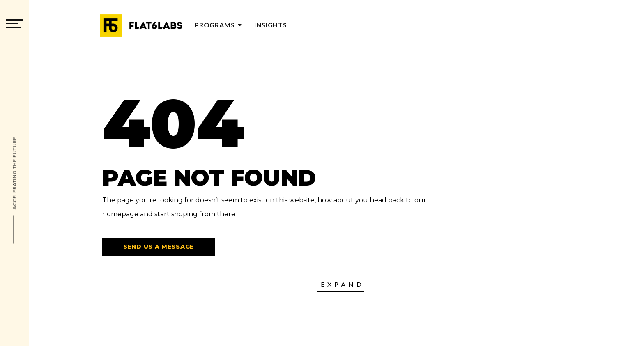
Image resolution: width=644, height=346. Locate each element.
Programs (220, 25)
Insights (270, 25)
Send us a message (159, 247)
